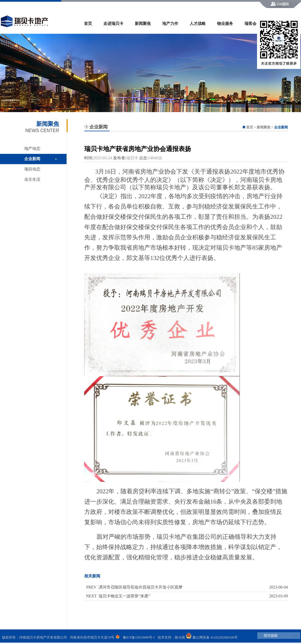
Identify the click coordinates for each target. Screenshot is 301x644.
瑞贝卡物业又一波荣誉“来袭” (124, 596)
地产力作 (170, 24)
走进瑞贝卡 (113, 24)
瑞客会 (250, 24)
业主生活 (32, 179)
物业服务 (225, 24)
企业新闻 (32, 159)
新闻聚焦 (143, 24)
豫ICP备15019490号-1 (139, 637)
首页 (88, 24)
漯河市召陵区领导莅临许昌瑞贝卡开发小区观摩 (141, 587)
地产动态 (32, 149)
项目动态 (32, 169)
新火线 (180, 637)
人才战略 (198, 24)
